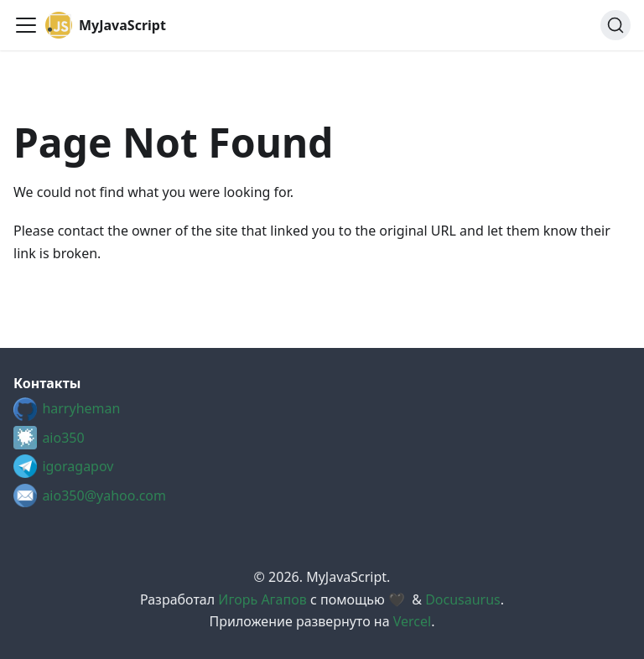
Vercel (412, 621)
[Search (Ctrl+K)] (615, 25)
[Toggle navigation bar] (26, 25)
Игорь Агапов (262, 599)
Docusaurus (463, 599)
